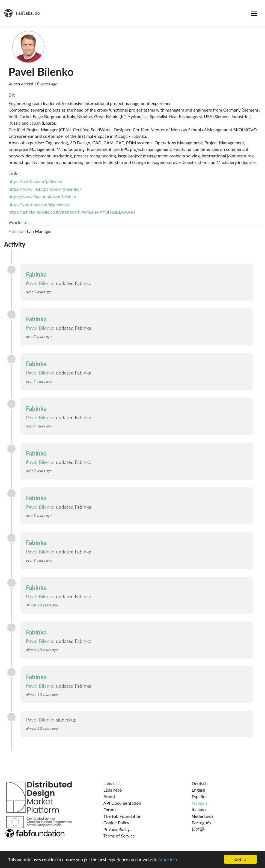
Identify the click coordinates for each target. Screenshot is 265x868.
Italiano (199, 809)
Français (199, 803)
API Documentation (122, 803)
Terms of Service (119, 836)
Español (199, 796)
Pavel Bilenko (40, 283)
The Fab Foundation (123, 816)
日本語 (198, 829)
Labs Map (113, 790)
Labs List (112, 783)
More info (168, 862)
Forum (110, 809)
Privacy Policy (117, 829)
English (198, 790)
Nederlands (203, 816)
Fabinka (16, 231)
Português (201, 823)
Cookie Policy (116, 823)
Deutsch (200, 783)
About (109, 796)
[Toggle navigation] (254, 13)
